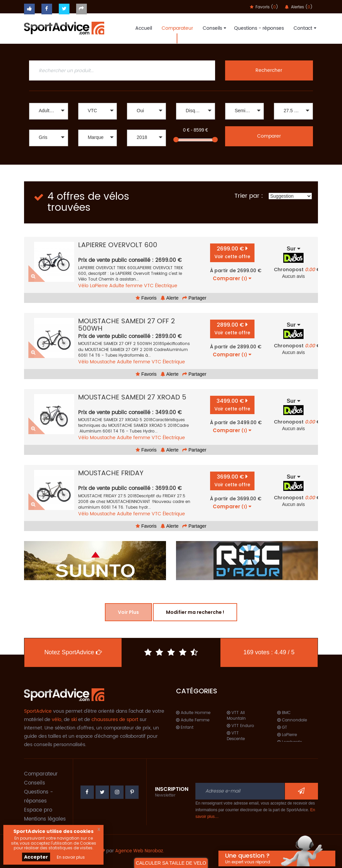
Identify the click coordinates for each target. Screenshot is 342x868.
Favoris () (264, 7)
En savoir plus (71, 857)
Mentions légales (45, 819)
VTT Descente (236, 736)
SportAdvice (38, 711)
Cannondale (292, 720)
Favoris (146, 298)
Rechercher (269, 70)
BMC (284, 713)
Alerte (170, 298)
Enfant (185, 728)
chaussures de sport (115, 720)
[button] (49, 111)
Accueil (144, 28)
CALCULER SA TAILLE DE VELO (171, 863)
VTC (149, 286)
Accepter (36, 857)
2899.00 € (232, 328)
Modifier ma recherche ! (195, 612)
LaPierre (99, 286)
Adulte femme (126, 286)
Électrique (166, 286)
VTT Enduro (240, 726)
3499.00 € (232, 405)
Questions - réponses (259, 28)
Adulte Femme (193, 720)
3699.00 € (232, 480)
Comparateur (177, 28)
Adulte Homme (193, 713)
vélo (57, 720)
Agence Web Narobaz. (140, 851)
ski (74, 720)
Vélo (83, 286)
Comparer (269, 136)
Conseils (214, 28)
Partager (194, 298)
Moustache (103, 362)
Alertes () (299, 7)
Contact (304, 28)
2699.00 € (232, 252)
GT (282, 728)
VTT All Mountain (236, 716)
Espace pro (38, 810)
